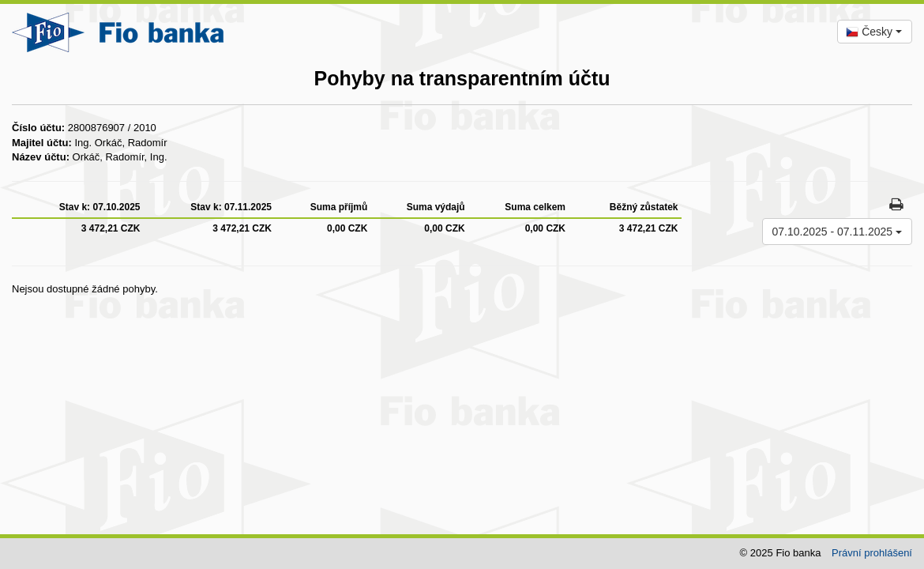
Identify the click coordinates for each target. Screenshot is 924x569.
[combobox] (875, 32)
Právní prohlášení (872, 553)
